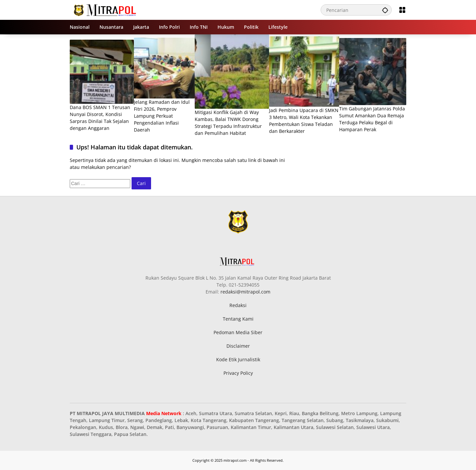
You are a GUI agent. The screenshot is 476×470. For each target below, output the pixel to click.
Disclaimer (238, 346)
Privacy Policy (238, 373)
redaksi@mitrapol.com (245, 292)
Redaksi (238, 305)
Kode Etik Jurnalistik (238, 359)
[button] (385, 10)
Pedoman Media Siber (238, 332)
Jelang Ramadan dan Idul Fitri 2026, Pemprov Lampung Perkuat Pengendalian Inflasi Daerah (162, 116)
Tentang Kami (238, 319)
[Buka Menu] (402, 10)
